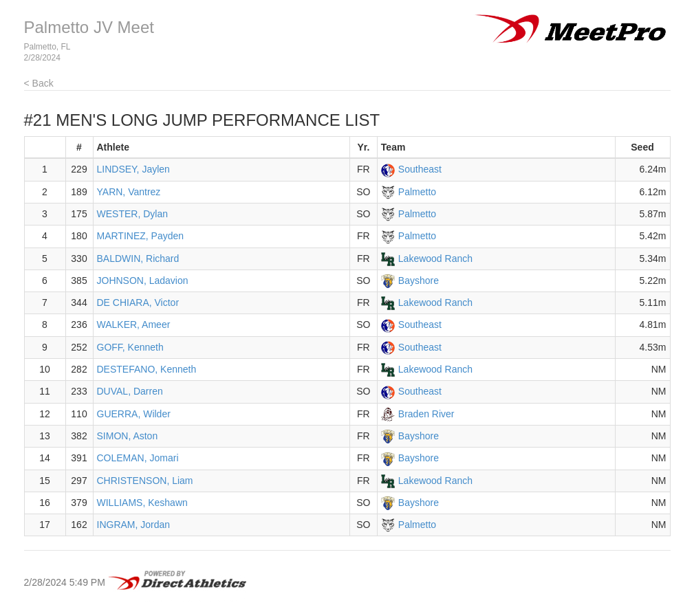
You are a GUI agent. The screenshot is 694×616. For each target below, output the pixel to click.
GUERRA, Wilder (134, 414)
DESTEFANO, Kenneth (147, 369)
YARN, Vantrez (129, 192)
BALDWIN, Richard (138, 258)
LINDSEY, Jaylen (133, 169)
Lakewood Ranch (435, 258)
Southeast (420, 169)
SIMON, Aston (128, 436)
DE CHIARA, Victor (138, 302)
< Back (39, 83)
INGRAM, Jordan (134, 525)
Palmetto (417, 192)
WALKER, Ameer (134, 324)
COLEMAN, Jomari (138, 458)
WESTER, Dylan (132, 214)
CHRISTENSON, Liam (145, 481)
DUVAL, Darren (130, 391)
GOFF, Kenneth (130, 347)
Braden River (426, 414)
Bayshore (419, 280)
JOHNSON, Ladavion (143, 280)
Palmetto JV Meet (89, 27)
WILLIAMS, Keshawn (142, 503)
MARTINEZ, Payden (141, 236)
